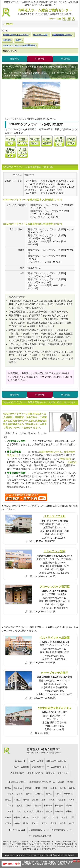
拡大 (73, 19)
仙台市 (26, 817)
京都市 (17, 823)
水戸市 (8, 817)
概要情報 (14, 59)
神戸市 (26, 823)
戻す (69, 19)
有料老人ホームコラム (56, 761)
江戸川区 (18, 788)
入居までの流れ (17, 773)
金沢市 (44, 823)
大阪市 (65, 817)
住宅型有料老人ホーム (62, 830)
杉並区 (20, 794)
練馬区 (26, 800)
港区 (43, 800)
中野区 (17, 800)
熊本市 (72, 823)
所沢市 (49, 811)
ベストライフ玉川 (54, 516)
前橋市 (69, 811)
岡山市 (35, 823)
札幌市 (17, 817)
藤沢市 (38, 806)
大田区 (28, 788)
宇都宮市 (59, 811)
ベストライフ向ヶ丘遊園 (54, 638)
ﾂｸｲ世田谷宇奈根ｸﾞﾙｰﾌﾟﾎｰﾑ (54, 708)
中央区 (58, 794)
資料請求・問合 (11, 864)
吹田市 (8, 823)
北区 (45, 788)
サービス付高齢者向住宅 (40, 836)
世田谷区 (39, 794)
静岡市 (46, 817)
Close (76, 861)
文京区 (35, 800)
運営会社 (50, 773)
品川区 (63, 788)
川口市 (40, 811)
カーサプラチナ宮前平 (54, 673)
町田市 (72, 800)
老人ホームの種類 (21, 767)
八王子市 (62, 800)
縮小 (64, 19)
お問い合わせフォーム (33, 849)
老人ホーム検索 (36, 761)
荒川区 (70, 782)
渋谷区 (72, 788)
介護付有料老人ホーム (50, 452)
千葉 (19, 811)
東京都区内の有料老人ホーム (42, 782)
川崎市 (29, 806)
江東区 (54, 788)
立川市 (11, 806)
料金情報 (40, 59)
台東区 (49, 794)
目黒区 (52, 800)
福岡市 (63, 823)
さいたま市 (29, 811)
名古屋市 (36, 817)
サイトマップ (63, 773)
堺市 (73, 817)
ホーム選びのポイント (57, 767)
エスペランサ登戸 (54, 551)
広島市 (54, 823)
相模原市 (48, 806)
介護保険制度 (38, 767)
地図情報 (66, 59)
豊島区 (8, 800)
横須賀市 (59, 806)
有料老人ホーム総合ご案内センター (45, 12)
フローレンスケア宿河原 (54, 587)
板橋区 (8, 788)
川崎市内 (72, 462)
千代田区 (68, 794)
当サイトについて (35, 773)
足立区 (61, 782)
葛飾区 (37, 788)
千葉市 (69, 806)
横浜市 (20, 806)
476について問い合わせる (26, 497)
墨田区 (29, 794)
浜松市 (55, 817)
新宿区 (11, 794)
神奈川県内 (65, 459)
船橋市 (11, 811)
